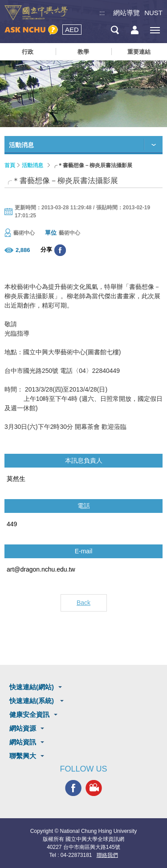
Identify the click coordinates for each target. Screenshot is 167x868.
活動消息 (33, 165)
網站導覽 (126, 13)
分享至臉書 (60, 250)
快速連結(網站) (32, 687)
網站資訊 (23, 742)
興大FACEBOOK (73, 788)
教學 (83, 52)
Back (83, 603)
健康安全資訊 (29, 714)
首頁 (10, 165)
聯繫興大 (23, 756)
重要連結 (139, 52)
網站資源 (23, 728)
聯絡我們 (107, 855)
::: (102, 13)
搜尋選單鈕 (115, 30)
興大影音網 (94, 788)
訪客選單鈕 (135, 30)
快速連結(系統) (33, 701)
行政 (28, 52)
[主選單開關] (155, 30)
